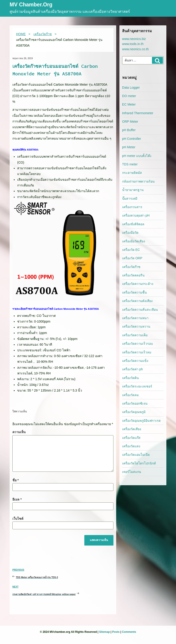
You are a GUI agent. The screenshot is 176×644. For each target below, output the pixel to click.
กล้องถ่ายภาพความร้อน (138, 181)
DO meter (129, 96)
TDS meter (130, 164)
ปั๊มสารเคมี (130, 199)
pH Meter (129, 147)
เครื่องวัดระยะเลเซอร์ (137, 386)
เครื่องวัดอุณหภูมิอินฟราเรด (141, 421)
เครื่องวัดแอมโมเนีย (136, 455)
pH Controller (132, 139)
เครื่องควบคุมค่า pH (136, 215)
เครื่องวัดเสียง (132, 429)
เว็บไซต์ (18, 519)
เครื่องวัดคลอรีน (133, 275)
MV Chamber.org (31, 5)
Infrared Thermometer (138, 113)
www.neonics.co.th (135, 49)
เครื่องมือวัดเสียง (134, 241)
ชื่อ (15, 480)
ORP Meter (130, 122)
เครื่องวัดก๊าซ (131, 267)
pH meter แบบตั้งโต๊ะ (137, 156)
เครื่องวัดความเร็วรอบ (137, 344)
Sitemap (105, 632)
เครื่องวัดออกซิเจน (135, 403)
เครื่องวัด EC (131, 250)
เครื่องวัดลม (130, 395)
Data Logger (131, 87)
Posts (116, 632)
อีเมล (17, 499)
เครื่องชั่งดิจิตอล (133, 224)
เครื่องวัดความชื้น (135, 292)
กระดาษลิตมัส (132, 173)
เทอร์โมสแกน (132, 472)
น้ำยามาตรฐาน (133, 190)
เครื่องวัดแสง (131, 446)
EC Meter (129, 104)
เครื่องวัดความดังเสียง (137, 301)
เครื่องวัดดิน (131, 378)
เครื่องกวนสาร (132, 207)
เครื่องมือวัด (130, 233)
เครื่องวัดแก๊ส (131, 438)
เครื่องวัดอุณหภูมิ (134, 412)
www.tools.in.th (133, 44)
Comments (129, 632)
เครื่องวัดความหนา (135, 318)
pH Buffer (129, 130)
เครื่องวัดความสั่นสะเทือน (140, 310)
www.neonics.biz (134, 39)
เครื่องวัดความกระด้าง (138, 284)
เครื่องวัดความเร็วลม (137, 352)
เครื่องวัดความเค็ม (135, 335)
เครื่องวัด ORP (132, 258)
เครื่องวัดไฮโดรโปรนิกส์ (139, 463)
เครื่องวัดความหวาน (136, 326)
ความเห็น (19, 432)
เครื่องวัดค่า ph (132, 369)
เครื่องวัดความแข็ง (135, 361)
